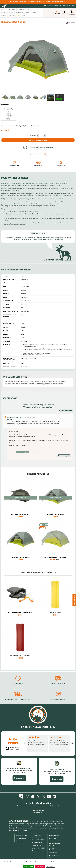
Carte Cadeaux (53, 852)
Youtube (49, 797)
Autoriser (59, 99)
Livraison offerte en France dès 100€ (18, 699)
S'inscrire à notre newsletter (38, 811)
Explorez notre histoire (21, 830)
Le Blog (21, 797)
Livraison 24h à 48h (38, 166)
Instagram (27, 797)
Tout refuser (40, 866)
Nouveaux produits (54, 841)
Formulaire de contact (36, 836)
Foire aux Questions (38, 840)
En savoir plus (19, 778)
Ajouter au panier (39, 140)
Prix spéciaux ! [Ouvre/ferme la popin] (74, 600)
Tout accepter (29, 866)
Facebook (33, 797)
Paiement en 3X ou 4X (14, 166)
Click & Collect (36, 845)
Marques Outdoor (54, 835)
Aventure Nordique (19, 821)
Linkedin (54, 797)
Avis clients (35, 851)
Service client (18, 683)
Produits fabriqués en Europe (54, 844)
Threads (38, 797)
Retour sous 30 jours (62, 166)
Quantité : (33, 135)
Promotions (52, 838)
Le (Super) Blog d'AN (22, 838)
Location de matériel (38, 848)
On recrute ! (19, 841)
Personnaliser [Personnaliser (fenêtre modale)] (51, 866)
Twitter (44, 797)
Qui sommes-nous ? (22, 835)
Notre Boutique (37, 842)
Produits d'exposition (52, 849)
